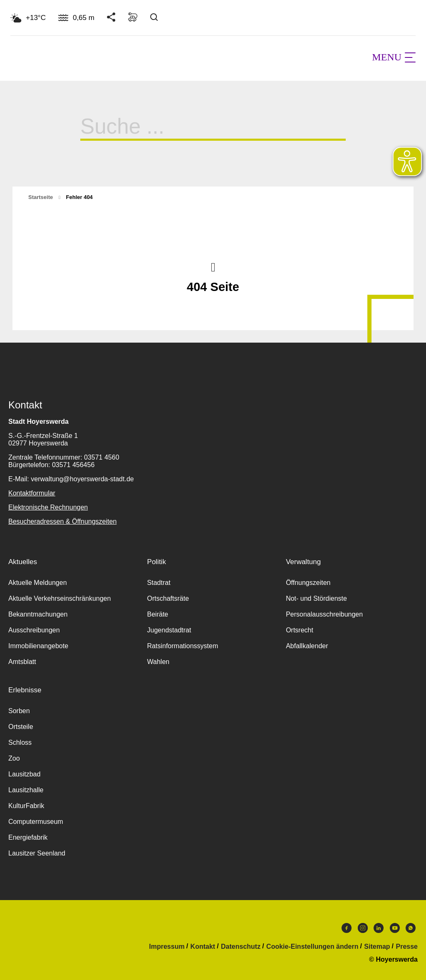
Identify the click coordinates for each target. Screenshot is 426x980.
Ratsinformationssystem (183, 646)
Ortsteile (21, 727)
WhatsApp (411, 928)
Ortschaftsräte (168, 598)
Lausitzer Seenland (37, 853)
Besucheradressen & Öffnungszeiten (62, 521)
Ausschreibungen (34, 630)
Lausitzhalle (26, 790)
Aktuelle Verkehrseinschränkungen (59, 598)
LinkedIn (379, 928)
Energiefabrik (28, 837)
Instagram (363, 928)
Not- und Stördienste (316, 598)
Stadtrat (159, 583)
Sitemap (377, 947)
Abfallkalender (307, 646)
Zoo (14, 758)
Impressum (167, 947)
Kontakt (203, 947)
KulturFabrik (26, 806)
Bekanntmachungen (38, 614)
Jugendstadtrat (169, 630)
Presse (407, 947)
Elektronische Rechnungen (48, 507)
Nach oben (213, 266)
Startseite (41, 197)
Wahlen (159, 662)
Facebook (347, 928)
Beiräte (158, 614)
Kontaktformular (32, 493)
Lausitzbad (24, 774)
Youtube (395, 928)
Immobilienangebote (38, 646)
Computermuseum (36, 822)
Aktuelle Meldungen (38, 583)
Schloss (20, 742)
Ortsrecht (300, 630)
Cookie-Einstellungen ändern (312, 947)
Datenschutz (241, 947)
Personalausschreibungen (324, 614)
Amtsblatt (22, 662)
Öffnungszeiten (308, 583)
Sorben (19, 711)
